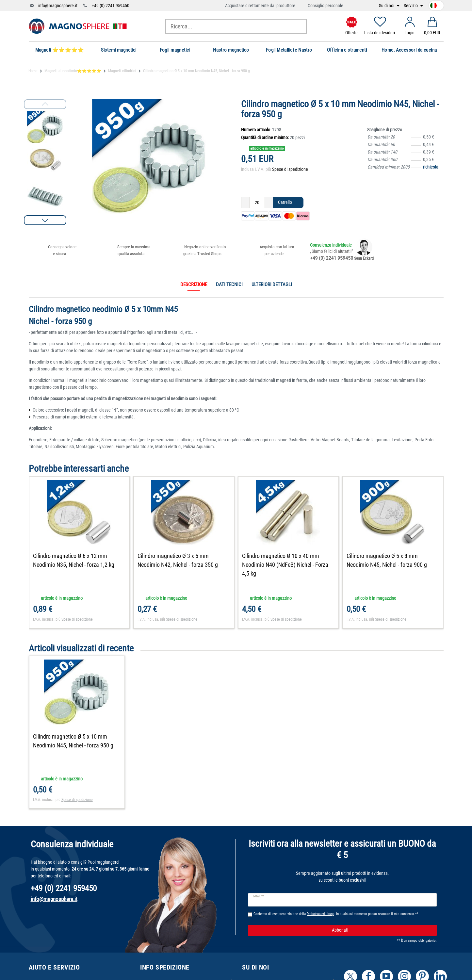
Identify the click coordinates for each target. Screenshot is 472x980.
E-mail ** (259, 896)
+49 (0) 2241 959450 (111, 6)
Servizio (411, 6)
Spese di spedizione (290, 169)
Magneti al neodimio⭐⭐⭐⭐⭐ (73, 71)
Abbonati (382, 930)
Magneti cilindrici (122, 71)
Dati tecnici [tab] (229, 285)
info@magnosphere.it (58, 6)
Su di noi (387, 6)
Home (33, 71)
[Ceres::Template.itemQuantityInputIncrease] (269, 203)
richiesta (431, 167)
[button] (45, 220)
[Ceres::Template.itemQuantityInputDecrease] (245, 203)
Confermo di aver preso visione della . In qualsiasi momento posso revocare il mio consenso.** (336, 914)
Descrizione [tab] (194, 285)
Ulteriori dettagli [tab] (272, 285)
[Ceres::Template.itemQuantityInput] (257, 203)
